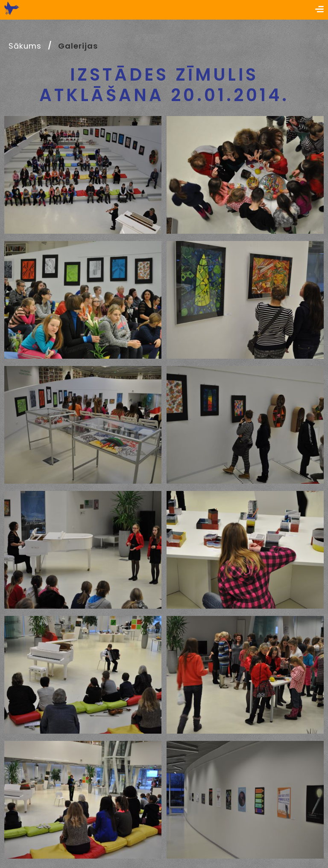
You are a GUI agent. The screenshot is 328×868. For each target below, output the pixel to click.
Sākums (25, 46)
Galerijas (78, 46)
